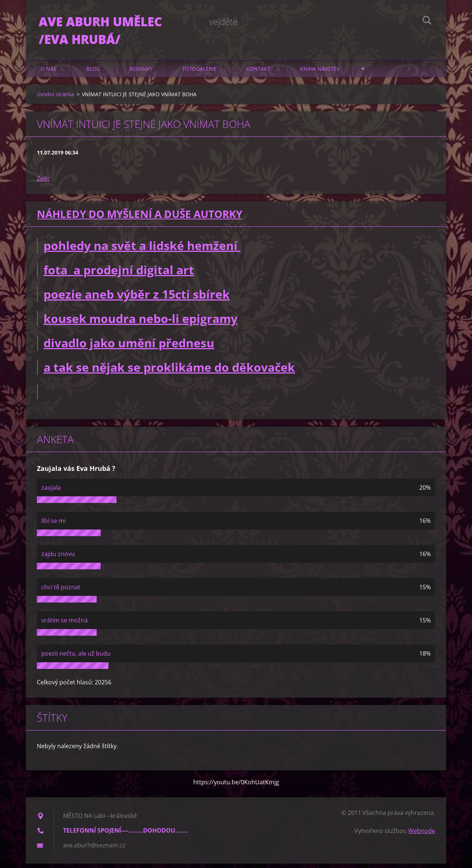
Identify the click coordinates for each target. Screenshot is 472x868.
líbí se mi (53, 525)
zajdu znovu (58, 558)
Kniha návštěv (320, 74)
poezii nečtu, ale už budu (76, 658)
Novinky (141, 74)
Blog (93, 74)
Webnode (422, 835)
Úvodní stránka (55, 99)
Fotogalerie (199, 74)
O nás (48, 74)
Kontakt (258, 74)
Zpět (43, 183)
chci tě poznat (61, 591)
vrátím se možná (65, 625)
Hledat (427, 21)
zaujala (51, 492)
